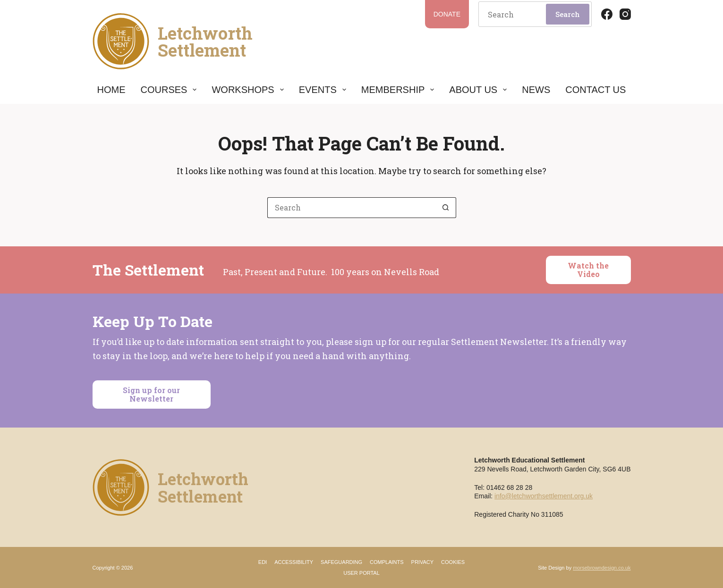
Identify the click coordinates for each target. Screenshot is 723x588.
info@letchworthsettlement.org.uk (544, 496)
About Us (478, 90)
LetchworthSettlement (205, 42)
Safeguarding (341, 562)
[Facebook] (607, 14)
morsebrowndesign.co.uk (602, 568)
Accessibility (294, 562)
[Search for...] (351, 208)
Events (323, 90)
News (536, 90)
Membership (398, 90)
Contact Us (595, 90)
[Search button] (446, 208)
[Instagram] (625, 14)
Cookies (453, 562)
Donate (447, 14)
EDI (263, 562)
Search (568, 14)
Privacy (422, 562)
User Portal (361, 573)
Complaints (387, 562)
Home (111, 90)
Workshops (247, 90)
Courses (169, 90)
